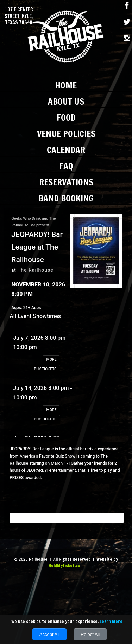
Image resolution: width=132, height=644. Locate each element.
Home (66, 85)
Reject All (90, 634)
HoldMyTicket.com (66, 566)
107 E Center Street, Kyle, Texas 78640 (19, 16)
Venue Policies (66, 134)
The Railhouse (36, 270)
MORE (51, 360)
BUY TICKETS (45, 369)
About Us (66, 101)
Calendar (66, 150)
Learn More (111, 621)
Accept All (49, 634)
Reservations (66, 182)
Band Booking (66, 198)
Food (66, 117)
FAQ (66, 166)
